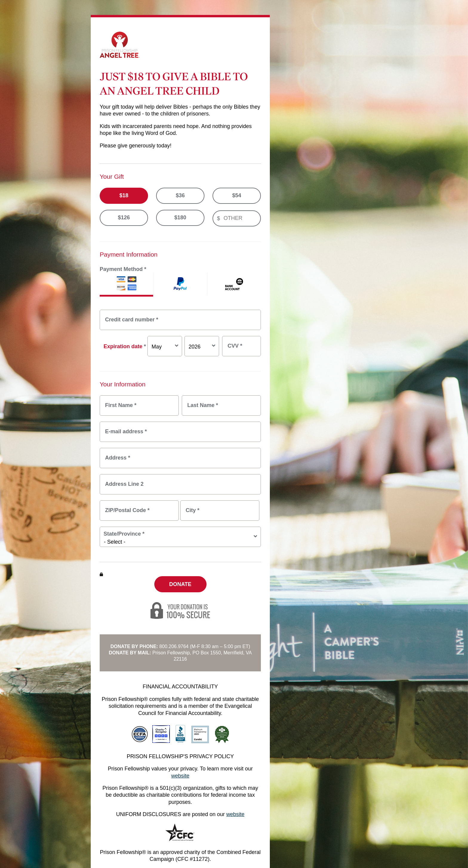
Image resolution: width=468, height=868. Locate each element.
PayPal (180, 285)
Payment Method (123, 269)
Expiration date (125, 346)
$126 (124, 218)
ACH (234, 285)
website (180, 776)
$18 (124, 195)
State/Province (124, 534)
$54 (237, 195)
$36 (180, 195)
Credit (126, 285)
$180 (180, 218)
